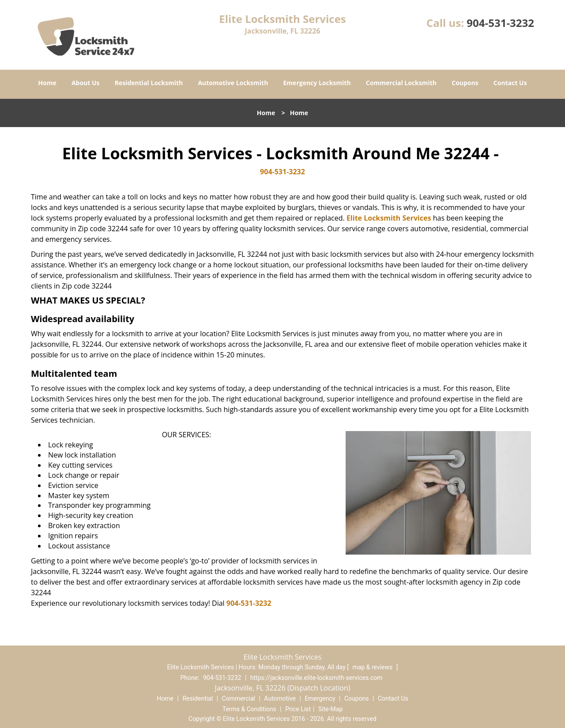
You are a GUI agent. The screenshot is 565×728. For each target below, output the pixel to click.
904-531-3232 (500, 23)
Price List (298, 709)
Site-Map (330, 709)
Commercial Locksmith (401, 83)
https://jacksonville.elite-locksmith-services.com (316, 678)
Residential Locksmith (149, 83)
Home (47, 83)
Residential (198, 698)
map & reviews (373, 667)
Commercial (239, 698)
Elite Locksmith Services (389, 218)
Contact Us (510, 83)
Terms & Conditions (249, 709)
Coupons (465, 83)
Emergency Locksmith (317, 83)
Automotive (280, 698)
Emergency (320, 698)
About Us (86, 83)
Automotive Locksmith (233, 83)
